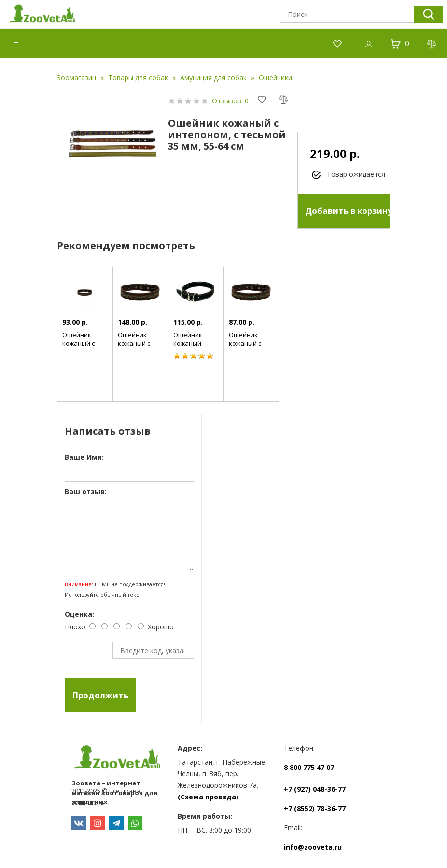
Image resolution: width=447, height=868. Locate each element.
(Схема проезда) (208, 797)
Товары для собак (138, 78)
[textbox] (347, 14)
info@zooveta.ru (313, 847)
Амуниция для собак (213, 78)
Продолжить (100, 695)
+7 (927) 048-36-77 (315, 789)
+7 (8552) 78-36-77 (315, 808)
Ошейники (275, 78)
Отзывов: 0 (230, 101)
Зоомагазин (77, 78)
